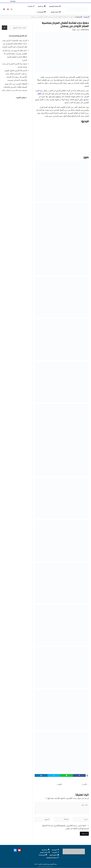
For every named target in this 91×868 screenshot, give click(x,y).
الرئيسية (87, 20)
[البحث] (5, 31)
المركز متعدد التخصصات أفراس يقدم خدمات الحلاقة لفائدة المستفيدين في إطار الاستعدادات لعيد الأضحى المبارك (15, 47)
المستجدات (78, 20)
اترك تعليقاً (76, 33)
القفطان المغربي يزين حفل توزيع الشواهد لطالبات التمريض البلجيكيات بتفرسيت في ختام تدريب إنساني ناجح (15, 91)
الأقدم (59, 788)
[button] (20, 7)
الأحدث (85, 788)
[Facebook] (4, 11)
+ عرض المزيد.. (21, 101)
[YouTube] (8, 11)
